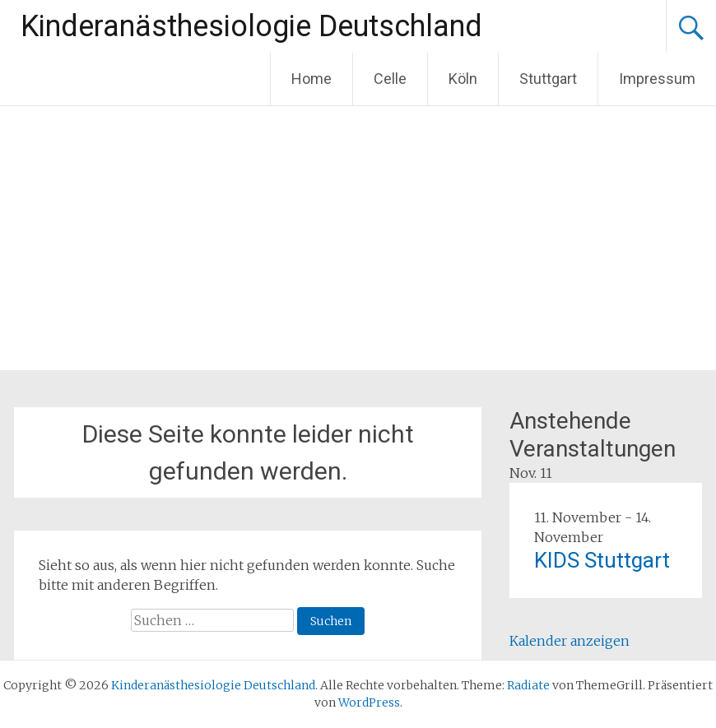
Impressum (657, 79)
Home (312, 79)
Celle (390, 79)
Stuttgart (548, 79)
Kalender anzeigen (570, 641)
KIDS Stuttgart (602, 560)
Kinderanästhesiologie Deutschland (251, 26)
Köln (463, 79)
